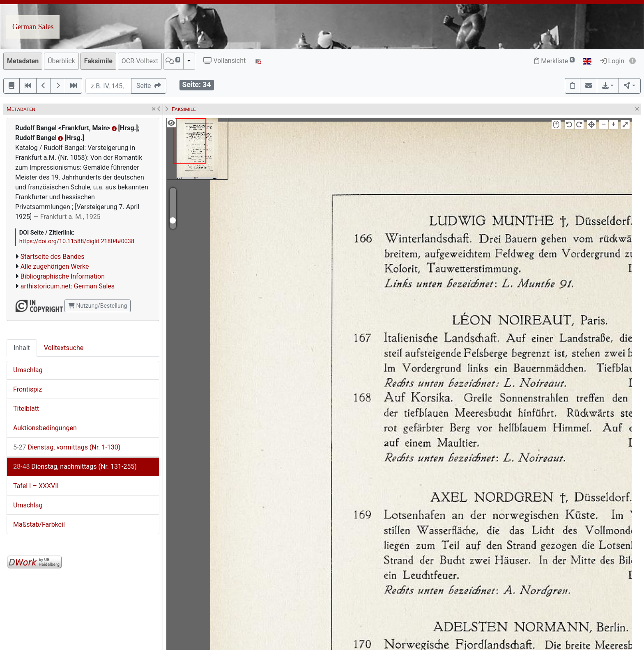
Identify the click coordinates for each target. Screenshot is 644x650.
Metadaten (23, 61)
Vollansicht (224, 61)
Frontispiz (28, 389)
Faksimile (98, 61)
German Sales (33, 27)
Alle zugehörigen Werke (55, 266)
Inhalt (22, 348)
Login (612, 61)
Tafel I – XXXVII (36, 486)
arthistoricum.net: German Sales (68, 286)
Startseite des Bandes (53, 257)
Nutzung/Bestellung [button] (98, 306)
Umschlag (28, 370)
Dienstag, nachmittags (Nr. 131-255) (75, 467)
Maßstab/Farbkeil (39, 524)
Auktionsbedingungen (45, 428)
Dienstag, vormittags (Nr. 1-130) (67, 447)
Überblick (61, 61)
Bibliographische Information (63, 276)
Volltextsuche (64, 348)
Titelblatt (26, 409)
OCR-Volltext (140, 61)
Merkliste (554, 61)
